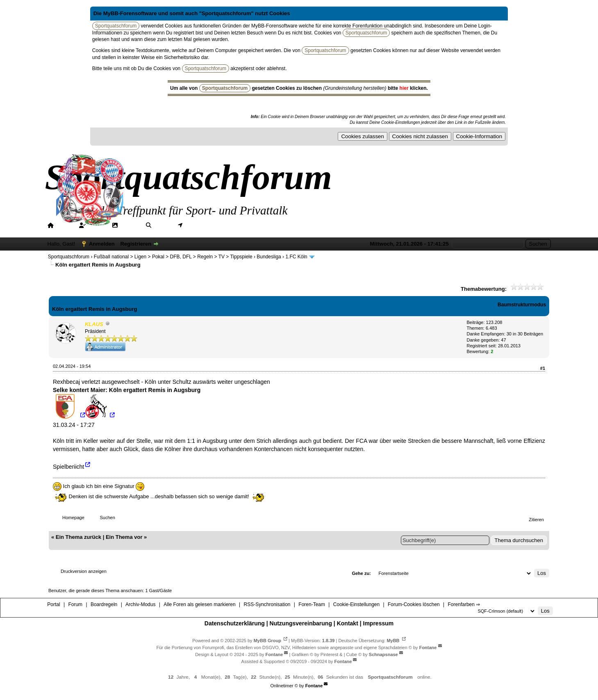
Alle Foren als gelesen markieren (199, 604)
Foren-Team (312, 604)
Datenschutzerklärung (235, 623)
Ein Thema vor (124, 537)
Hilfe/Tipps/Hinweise (260, 225)
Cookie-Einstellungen (356, 604)
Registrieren (136, 244)
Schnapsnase (383, 654)
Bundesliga (269, 257)
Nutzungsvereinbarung (301, 623)
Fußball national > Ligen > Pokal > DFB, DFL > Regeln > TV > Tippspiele (173, 257)
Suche (162, 225)
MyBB (393, 640)
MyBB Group (267, 640)
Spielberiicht (68, 466)
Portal (64, 225)
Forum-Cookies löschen (414, 604)
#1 (543, 368)
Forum (97, 225)
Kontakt (348, 623)
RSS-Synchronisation (267, 604)
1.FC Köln (296, 257)
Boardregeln (104, 604)
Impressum (379, 623)
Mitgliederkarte (204, 225)
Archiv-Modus (140, 604)
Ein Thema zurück (78, 537)
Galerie (130, 225)
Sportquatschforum (69, 257)
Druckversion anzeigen (84, 571)
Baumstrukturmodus (522, 305)
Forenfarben (317, 225)
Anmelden (102, 244)
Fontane (428, 647)
